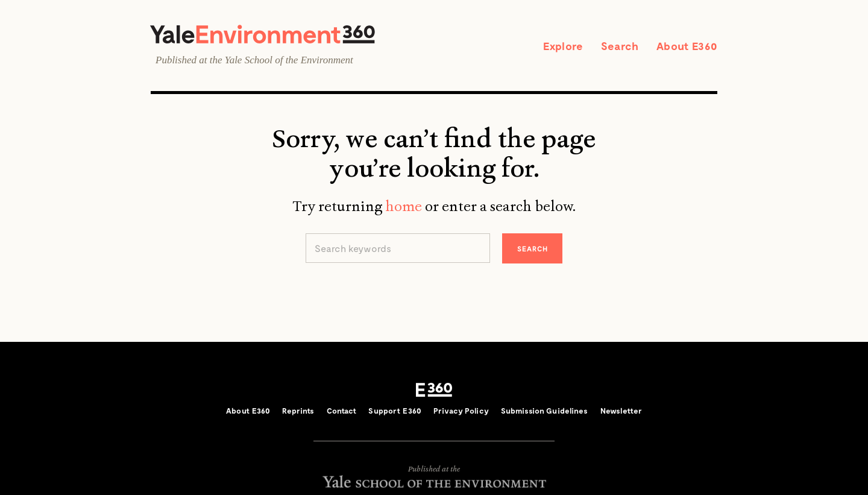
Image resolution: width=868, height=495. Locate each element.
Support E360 (395, 411)
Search (620, 46)
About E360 (687, 46)
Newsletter (621, 411)
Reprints (298, 411)
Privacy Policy (461, 411)
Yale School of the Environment (289, 60)
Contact (342, 411)
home (404, 206)
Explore (563, 46)
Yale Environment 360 (263, 34)
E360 (434, 390)
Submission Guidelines (545, 411)
